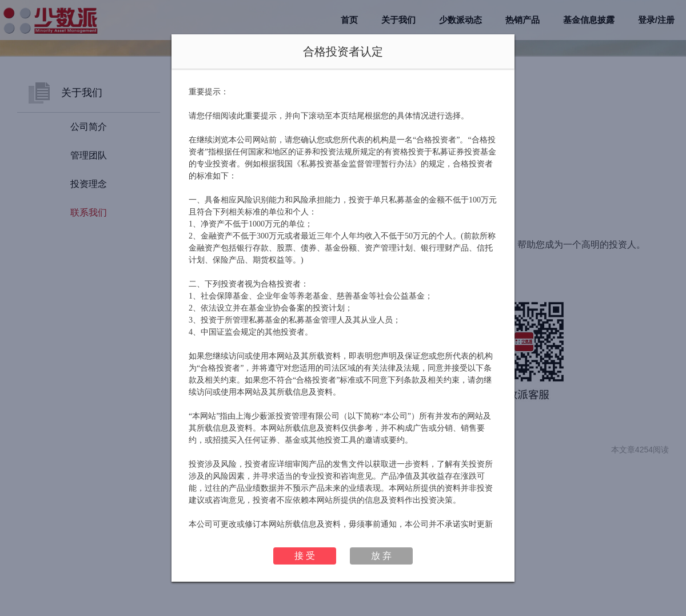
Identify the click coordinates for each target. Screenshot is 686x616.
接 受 (305, 556)
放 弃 (381, 556)
